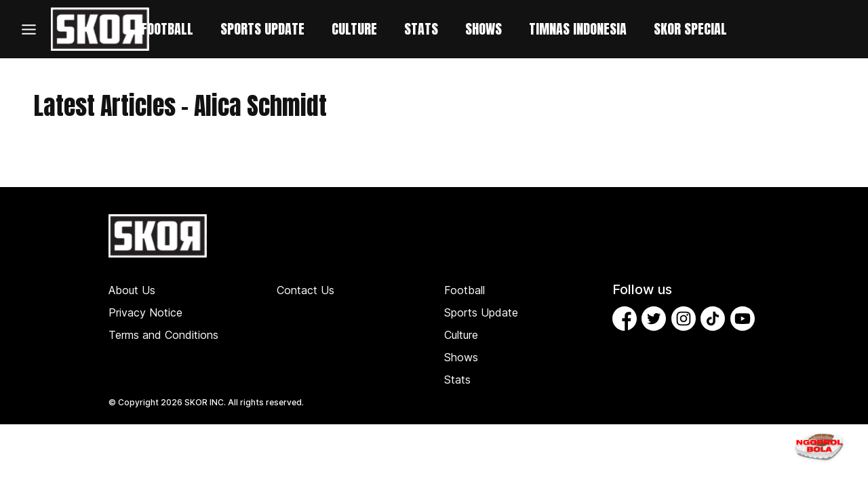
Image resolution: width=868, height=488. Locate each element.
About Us (132, 290)
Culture (461, 335)
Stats (457, 380)
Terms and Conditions (163, 335)
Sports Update (481, 312)
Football (465, 290)
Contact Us (305, 290)
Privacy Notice (145, 312)
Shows (461, 357)
